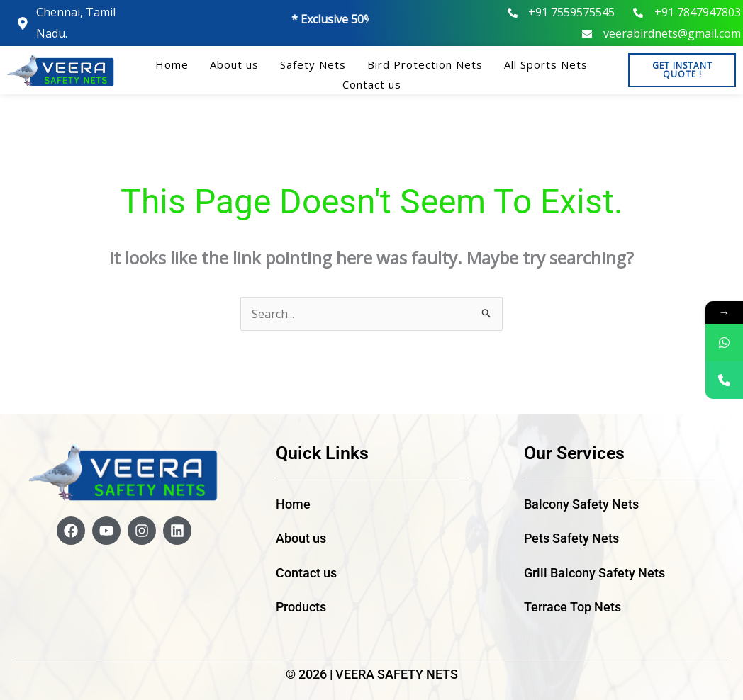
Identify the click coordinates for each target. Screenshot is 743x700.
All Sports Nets (546, 64)
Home (172, 64)
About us (234, 64)
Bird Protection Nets (425, 64)
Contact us (372, 84)
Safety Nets (313, 64)
